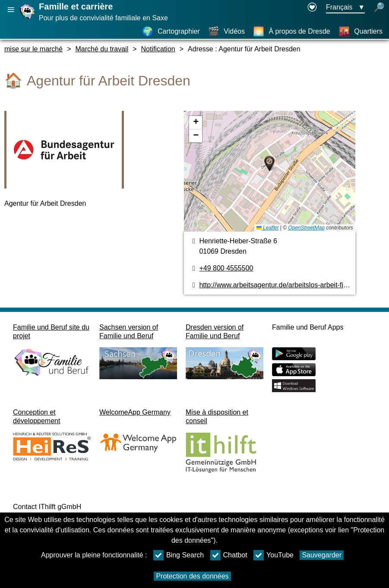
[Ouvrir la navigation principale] (11, 10)
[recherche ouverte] (379, 8)
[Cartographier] (171, 31)
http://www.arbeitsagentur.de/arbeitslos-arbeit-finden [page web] (279, 285)
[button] (269, 164)
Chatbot (229, 555)
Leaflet (267, 228)
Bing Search (179, 555)
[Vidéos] (226, 31)
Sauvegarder (322, 555)
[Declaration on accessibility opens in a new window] (312, 8)
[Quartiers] (361, 31)
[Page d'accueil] (28, 19)
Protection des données (192, 576)
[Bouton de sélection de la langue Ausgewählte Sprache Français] (345, 8)
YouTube (274, 555)
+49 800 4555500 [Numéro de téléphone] (226, 268)
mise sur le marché (33, 49)
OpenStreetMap (306, 228)
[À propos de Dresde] (291, 31)
